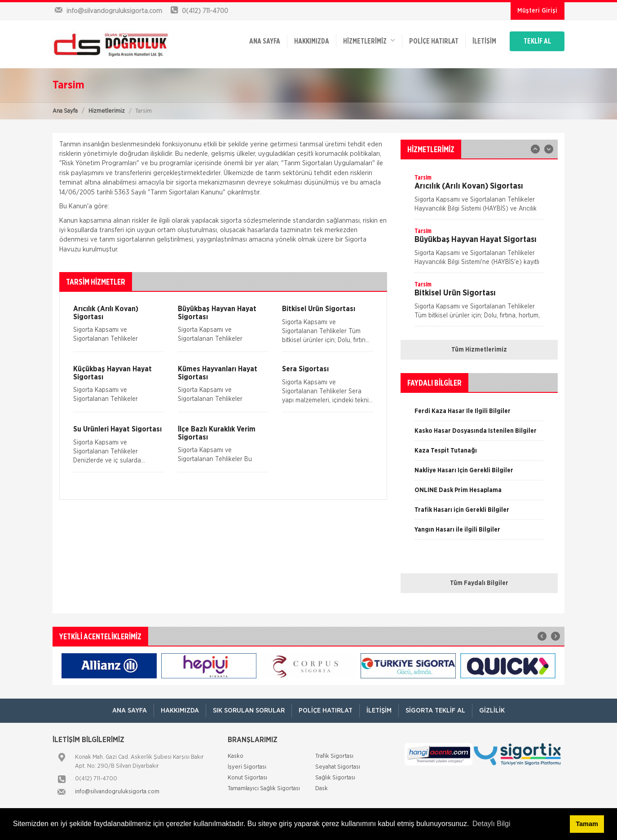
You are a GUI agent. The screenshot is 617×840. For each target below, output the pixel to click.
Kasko (236, 756)
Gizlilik (492, 710)
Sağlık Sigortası (335, 778)
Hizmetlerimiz (107, 111)
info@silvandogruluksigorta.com (117, 792)
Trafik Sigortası (334, 756)
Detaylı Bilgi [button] (491, 824)
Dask (322, 789)
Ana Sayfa (65, 111)
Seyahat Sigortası (338, 767)
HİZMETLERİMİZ (369, 41)
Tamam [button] (587, 824)
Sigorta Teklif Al (435, 710)
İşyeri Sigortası (247, 767)
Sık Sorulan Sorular (249, 710)
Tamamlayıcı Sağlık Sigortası (264, 789)
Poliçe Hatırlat (434, 41)
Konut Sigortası (247, 778)
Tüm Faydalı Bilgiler (479, 583)
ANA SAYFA (265, 41)
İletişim (484, 41)
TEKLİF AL (537, 41)
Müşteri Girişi (537, 11)
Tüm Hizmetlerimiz (479, 350)
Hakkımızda (312, 41)
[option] (479, 196)
